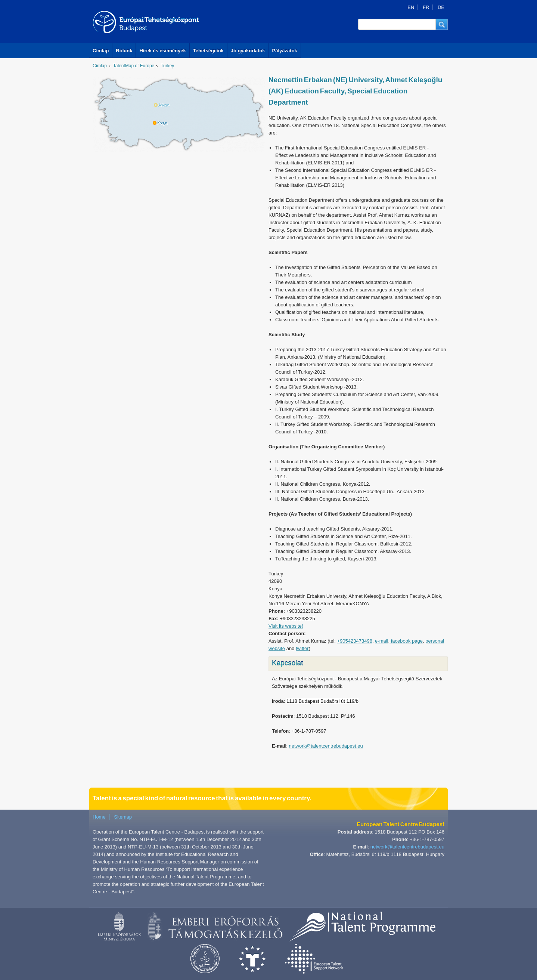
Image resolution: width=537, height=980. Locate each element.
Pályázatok (285, 51)
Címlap (101, 51)
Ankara (164, 105)
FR (426, 7)
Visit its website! (286, 626)
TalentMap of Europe (134, 66)
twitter (302, 648)
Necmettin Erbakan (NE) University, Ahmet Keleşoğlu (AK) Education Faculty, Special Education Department (355, 91)
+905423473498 (355, 641)
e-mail (381, 641)
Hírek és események (162, 51)
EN (411, 7)
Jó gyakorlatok (248, 51)
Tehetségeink (208, 51)
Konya (162, 123)
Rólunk (124, 51)
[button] (442, 24)
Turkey (167, 66)
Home (99, 817)
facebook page (406, 641)
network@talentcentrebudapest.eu (326, 746)
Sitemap (123, 817)
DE (441, 7)
